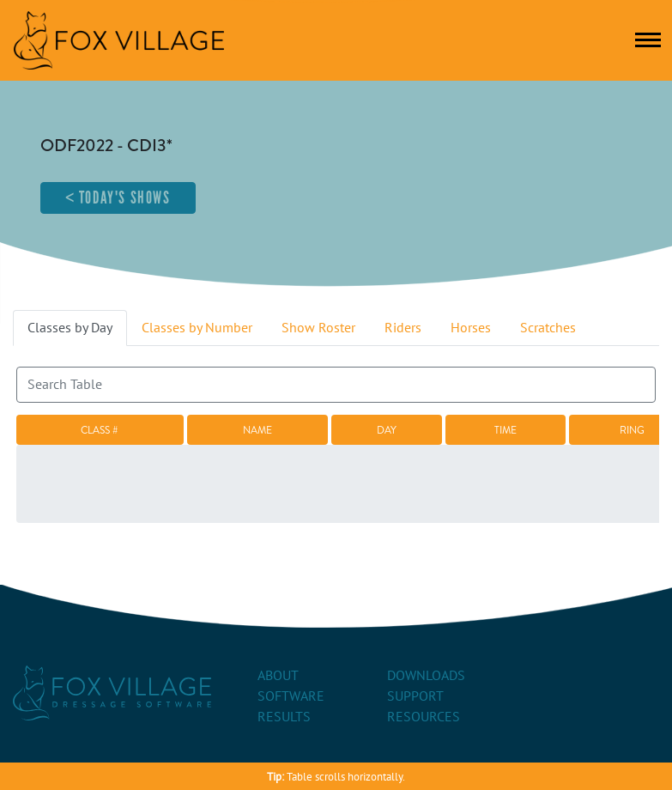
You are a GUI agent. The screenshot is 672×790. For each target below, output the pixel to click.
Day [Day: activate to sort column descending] (387, 430)
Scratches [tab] (548, 328)
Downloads (426, 676)
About (278, 676)
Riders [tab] (403, 328)
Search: (336, 377)
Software (291, 696)
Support (415, 696)
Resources (424, 717)
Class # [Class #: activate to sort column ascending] (100, 430)
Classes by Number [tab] (197, 328)
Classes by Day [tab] (70, 328)
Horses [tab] (471, 328)
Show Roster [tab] (318, 328)
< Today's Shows (118, 197)
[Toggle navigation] (648, 40)
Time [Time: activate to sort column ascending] (506, 430)
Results (284, 717)
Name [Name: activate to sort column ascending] (257, 430)
